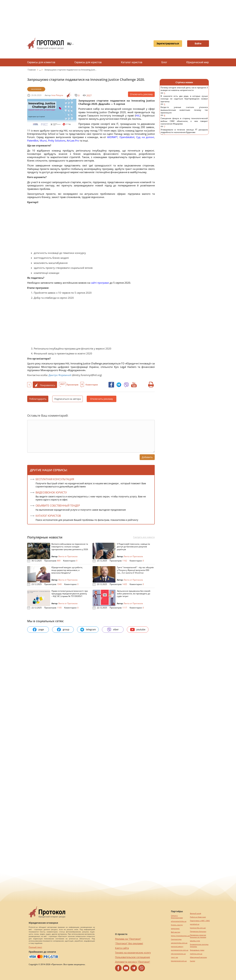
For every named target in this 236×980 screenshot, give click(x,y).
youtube (138, 630)
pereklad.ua (195, 924)
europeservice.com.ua (180, 950)
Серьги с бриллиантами (177, 917)
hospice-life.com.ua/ (198, 928)
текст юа (174, 957)
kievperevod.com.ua (179, 961)
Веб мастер (176, 932)
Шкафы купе (195, 941)
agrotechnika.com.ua (179, 943)
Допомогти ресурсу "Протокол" (133, 962)
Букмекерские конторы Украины (199, 945)
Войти (197, 44)
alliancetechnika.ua (179, 921)
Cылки (192, 961)
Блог (164, 62)
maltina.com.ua (196, 954)
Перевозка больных (198, 931)
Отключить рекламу (141, 94)
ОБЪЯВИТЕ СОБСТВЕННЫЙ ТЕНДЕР (58, 506)
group (63, 630)
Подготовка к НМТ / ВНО (200, 921)
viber (113, 630)
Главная (32, 70)
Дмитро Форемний (60, 375)
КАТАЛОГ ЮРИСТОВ (48, 516)
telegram (88, 630)
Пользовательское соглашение (133, 957)
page (38, 630)
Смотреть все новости (144, 537)
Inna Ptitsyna (57, 95)
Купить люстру (177, 925)
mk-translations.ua (178, 954)
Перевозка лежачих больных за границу (198, 936)
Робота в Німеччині (198, 917)
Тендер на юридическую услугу (133, 953)
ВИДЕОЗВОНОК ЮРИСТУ (51, 492)
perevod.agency (177, 947)
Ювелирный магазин (198, 957)
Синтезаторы (176, 939)
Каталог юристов (132, 62)
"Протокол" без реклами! (129, 943)
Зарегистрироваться (166, 44)
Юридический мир (198, 62)
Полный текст (35, 947)
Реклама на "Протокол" (128, 939)
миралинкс (175, 928)
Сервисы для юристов (88, 62)
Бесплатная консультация (55, 479)
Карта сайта (122, 948)
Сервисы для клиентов (41, 62)
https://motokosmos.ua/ (180, 936)
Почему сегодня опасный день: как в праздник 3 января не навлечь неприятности (184, 90)
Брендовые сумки (197, 950)
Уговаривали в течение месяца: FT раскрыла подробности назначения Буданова (184, 133)
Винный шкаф (196, 913)
